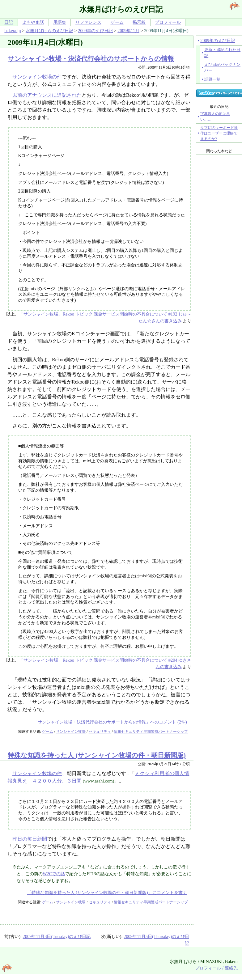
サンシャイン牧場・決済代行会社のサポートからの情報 (91, 59)
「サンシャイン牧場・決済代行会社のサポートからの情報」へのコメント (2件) (110, 722)
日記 (9, 22)
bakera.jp (13, 31)
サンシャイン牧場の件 (37, 77)
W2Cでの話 (54, 874)
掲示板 (139, 22)
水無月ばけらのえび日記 (49, 31)
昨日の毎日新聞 (30, 839)
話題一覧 (212, 79)
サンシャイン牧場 (71, 732)
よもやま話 (33, 22)
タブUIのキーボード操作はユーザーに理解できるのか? (219, 133)
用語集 (60, 22)
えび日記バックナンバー (222, 67)
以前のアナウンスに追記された (47, 95)
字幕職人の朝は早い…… (215, 117)
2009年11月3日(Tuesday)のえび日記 (57, 936)
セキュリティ (100, 732)
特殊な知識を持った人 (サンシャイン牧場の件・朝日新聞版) (97, 755)
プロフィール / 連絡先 (216, 968)
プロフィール (168, 22)
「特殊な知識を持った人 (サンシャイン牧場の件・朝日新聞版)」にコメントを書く (107, 893)
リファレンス (88, 22)
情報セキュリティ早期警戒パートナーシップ (151, 732)
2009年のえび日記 (95, 31)
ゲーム (117, 22)
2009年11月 (128, 31)
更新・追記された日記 (222, 53)
